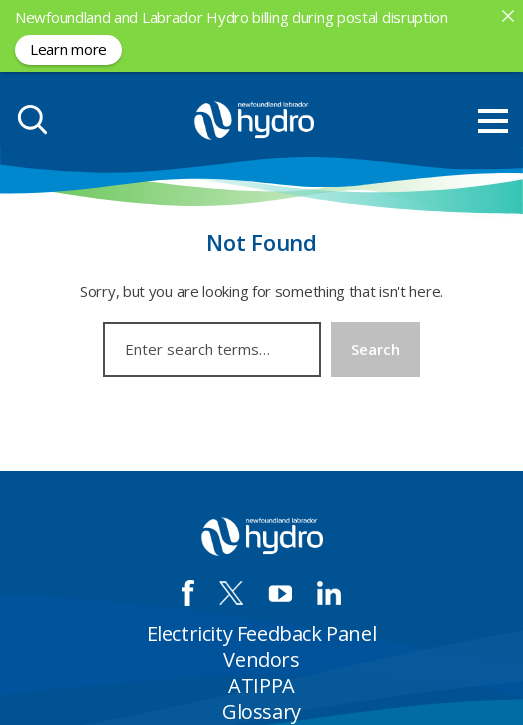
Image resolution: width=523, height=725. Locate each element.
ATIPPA (261, 685)
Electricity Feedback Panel (262, 633)
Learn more (68, 49)
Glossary (261, 711)
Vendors (261, 659)
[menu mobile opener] (493, 121)
